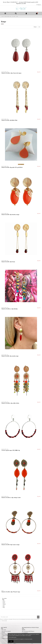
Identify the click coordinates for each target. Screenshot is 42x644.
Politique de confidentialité (6, 639)
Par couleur (4, 598)
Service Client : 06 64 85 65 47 (10, 2)
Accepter (11, 641)
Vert (4, 605)
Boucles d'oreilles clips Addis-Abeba (10, 403)
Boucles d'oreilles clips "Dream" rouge (11, 592)
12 (39, 27)
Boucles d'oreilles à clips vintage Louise (11, 498)
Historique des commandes (6, 631)
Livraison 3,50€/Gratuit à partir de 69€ (29, 2)
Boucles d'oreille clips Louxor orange (11, 545)
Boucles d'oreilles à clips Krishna (10, 309)
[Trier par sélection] (35, 27)
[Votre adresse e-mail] (19, 617)
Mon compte (4, 630)
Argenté (4, 604)
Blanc (4, 608)
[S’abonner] (38, 617)
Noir (4, 606)
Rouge (4, 602)
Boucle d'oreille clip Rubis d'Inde (10, 120)
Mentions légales (5, 634)
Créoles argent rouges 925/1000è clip (11, 450)
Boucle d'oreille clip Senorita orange (10, 215)
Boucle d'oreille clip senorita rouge (10, 356)
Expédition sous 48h (21, 4)
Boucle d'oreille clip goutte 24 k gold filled (12, 167)
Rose (4, 603)
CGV (3, 637)
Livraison (3, 633)
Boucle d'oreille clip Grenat (8, 262)
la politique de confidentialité (11, 621)
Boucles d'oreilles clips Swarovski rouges (12, 73)
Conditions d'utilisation (6, 636)
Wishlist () (39, 5)
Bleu (4, 601)
